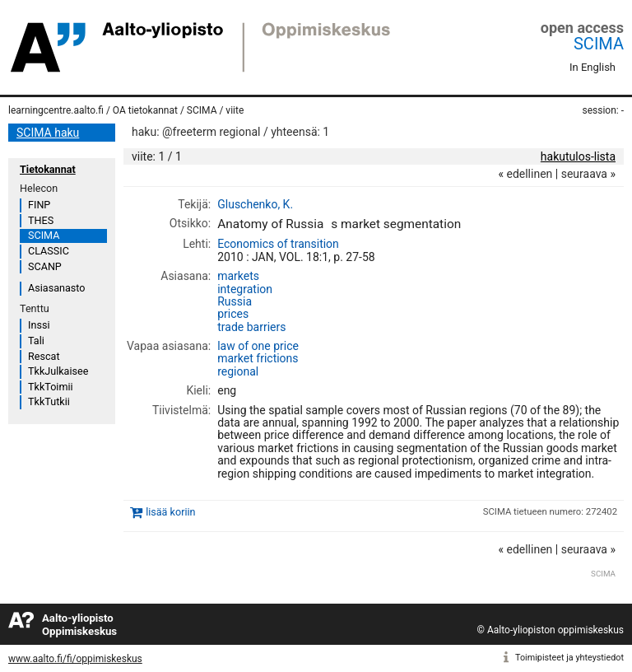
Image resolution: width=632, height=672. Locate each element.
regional (238, 371)
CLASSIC (49, 251)
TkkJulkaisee (58, 371)
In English (592, 67)
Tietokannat (48, 169)
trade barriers (251, 327)
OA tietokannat (145, 110)
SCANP (45, 266)
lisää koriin (170, 512)
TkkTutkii (49, 401)
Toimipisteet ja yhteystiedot (569, 658)
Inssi (39, 325)
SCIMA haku (48, 133)
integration (245, 289)
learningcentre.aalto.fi (56, 110)
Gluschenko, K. (255, 204)
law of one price (258, 346)
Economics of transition (278, 244)
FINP (39, 205)
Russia (235, 301)
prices (233, 314)
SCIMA (599, 44)
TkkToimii (51, 387)
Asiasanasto (56, 288)
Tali (36, 341)
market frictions (258, 358)
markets (238, 276)
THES (41, 220)
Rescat (44, 356)
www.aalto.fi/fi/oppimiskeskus (75, 659)
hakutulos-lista (578, 156)
